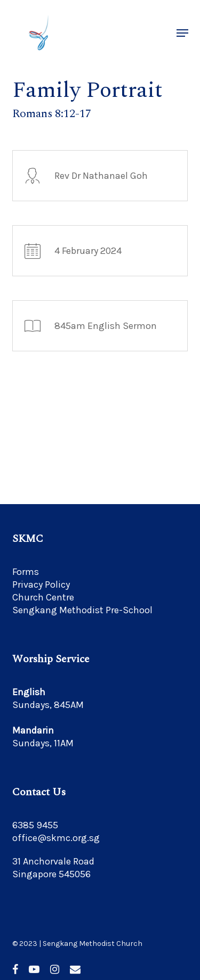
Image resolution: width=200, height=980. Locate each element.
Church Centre (43, 597)
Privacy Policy (41, 584)
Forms (26, 572)
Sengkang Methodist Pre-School (82, 610)
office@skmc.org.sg (56, 838)
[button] (182, 33)
